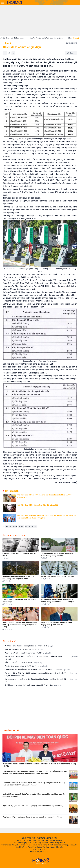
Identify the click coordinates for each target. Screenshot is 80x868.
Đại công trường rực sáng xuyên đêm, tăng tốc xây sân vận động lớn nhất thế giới (41, 680)
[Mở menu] (3, 3)
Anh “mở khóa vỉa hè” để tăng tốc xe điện (50, 38)
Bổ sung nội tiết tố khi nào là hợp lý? (23, 662)
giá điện (21, 527)
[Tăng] (13, 53)
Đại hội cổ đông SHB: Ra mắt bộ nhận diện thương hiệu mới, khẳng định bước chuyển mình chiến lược (41, 674)
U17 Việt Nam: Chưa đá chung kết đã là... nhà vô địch (29, 646)
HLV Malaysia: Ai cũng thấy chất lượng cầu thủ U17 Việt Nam (33, 685)
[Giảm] (5, 53)
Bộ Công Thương (11, 527)
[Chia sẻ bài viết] (71, 53)
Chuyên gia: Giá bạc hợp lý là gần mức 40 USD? (28, 653)
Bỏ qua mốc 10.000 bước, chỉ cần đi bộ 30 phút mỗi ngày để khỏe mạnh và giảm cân (41, 658)
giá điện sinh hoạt (31, 527)
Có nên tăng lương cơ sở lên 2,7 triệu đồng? (26, 666)
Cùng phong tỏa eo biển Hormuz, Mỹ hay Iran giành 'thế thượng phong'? (37, 670)
